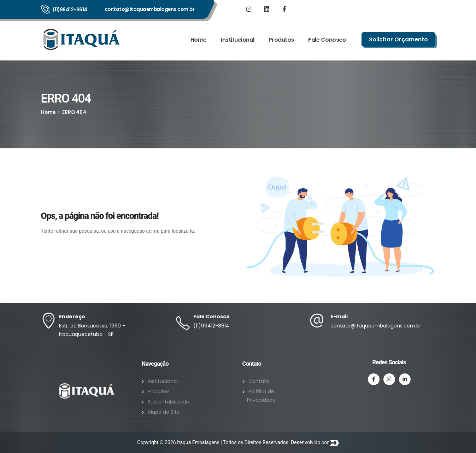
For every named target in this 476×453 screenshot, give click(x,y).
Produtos (281, 40)
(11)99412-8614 (70, 10)
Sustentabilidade (168, 402)
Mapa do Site (164, 412)
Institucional (238, 40)
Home (199, 40)
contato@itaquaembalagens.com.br (150, 10)
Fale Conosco (327, 40)
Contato (259, 381)
